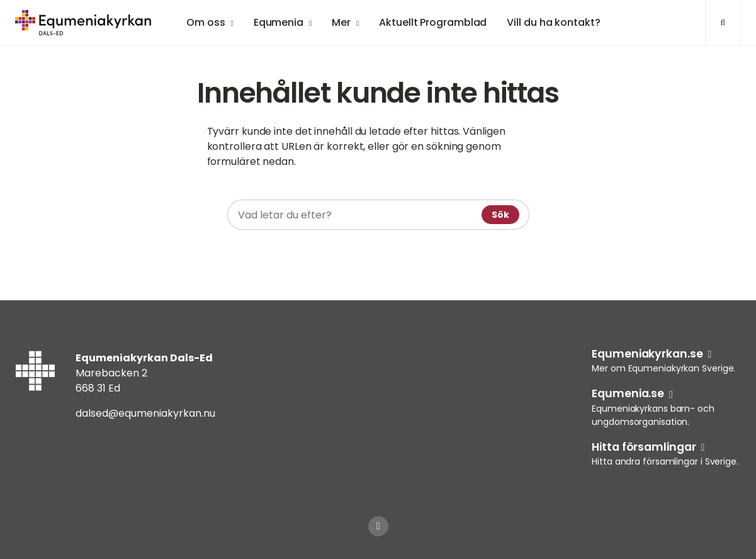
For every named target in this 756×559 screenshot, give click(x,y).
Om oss (206, 22)
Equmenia (279, 22)
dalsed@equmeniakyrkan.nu (145, 413)
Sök (500, 215)
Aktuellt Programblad (433, 22)
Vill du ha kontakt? (553, 22)
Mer (341, 22)
